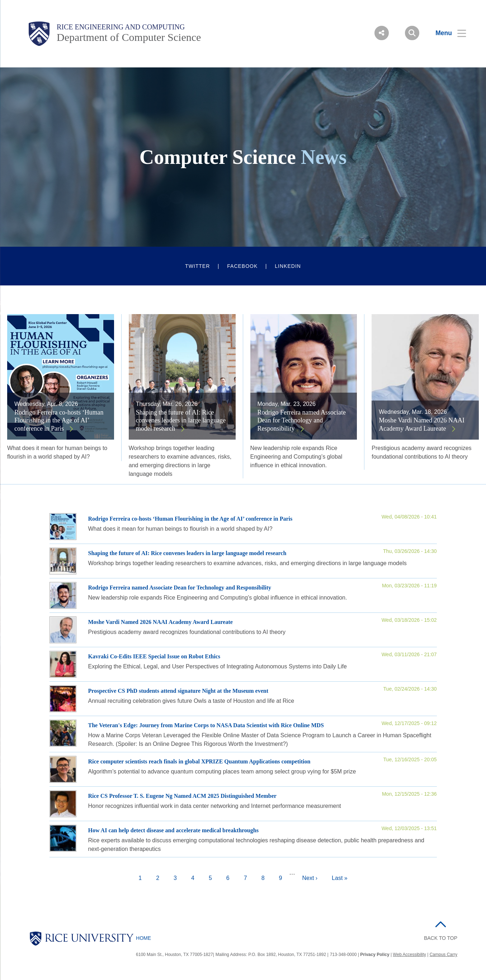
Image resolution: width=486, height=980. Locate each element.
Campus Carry (443, 955)
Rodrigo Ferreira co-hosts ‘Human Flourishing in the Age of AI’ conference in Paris (59, 420)
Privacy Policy (375, 955)
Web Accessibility (409, 955)
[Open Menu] (446, 33)
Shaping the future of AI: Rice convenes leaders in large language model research (181, 420)
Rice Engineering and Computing (121, 27)
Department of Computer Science (129, 37)
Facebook (242, 266)
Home (143, 938)
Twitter (197, 266)
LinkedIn (288, 266)
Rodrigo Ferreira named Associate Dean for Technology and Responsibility (302, 420)
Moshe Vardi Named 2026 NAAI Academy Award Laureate (422, 424)
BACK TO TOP (441, 938)
